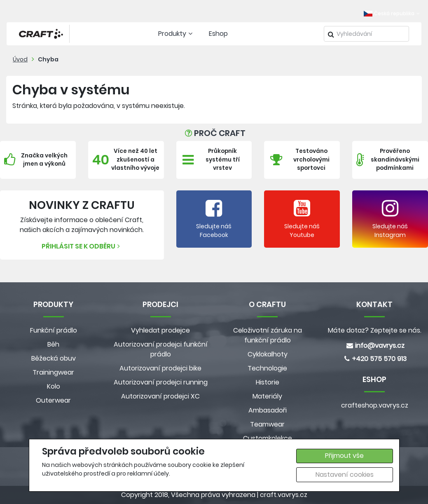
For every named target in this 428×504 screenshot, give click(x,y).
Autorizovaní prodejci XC (160, 396)
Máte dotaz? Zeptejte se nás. (375, 330)
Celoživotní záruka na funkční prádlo (268, 335)
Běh (53, 344)
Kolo (54, 386)
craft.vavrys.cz (284, 495)
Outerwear (53, 400)
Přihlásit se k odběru (82, 246)
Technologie (267, 368)
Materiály (267, 396)
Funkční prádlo (54, 330)
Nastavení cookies (345, 475)
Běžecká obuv (54, 358)
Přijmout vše (344, 456)
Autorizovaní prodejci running (161, 382)
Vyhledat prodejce (160, 330)
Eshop (218, 34)
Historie (268, 382)
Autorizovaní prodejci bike (160, 368)
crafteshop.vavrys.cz (375, 405)
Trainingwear (53, 372)
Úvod (20, 59)
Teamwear (267, 424)
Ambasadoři (268, 410)
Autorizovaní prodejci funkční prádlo (161, 349)
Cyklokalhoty (268, 354)
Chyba (48, 59)
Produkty (176, 34)
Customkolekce (268, 438)
